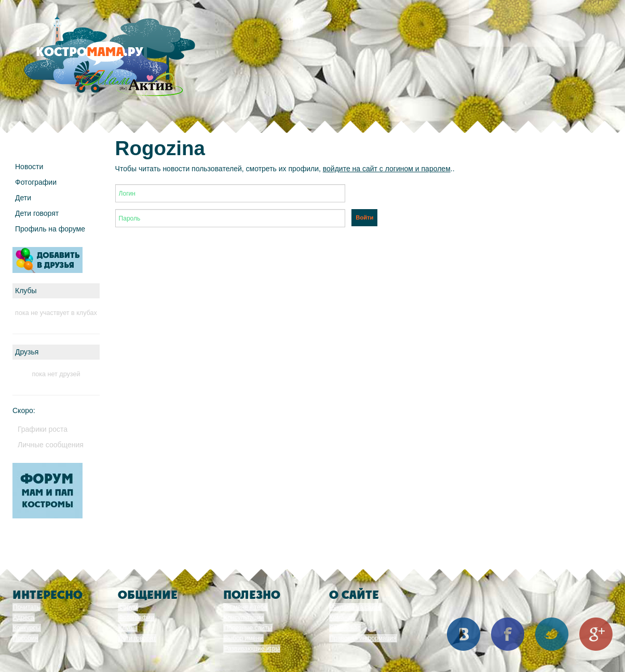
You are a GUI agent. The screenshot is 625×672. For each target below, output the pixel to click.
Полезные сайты (248, 628)
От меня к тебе (245, 607)
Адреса (24, 618)
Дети (23, 198)
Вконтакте (464, 634)
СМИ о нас (345, 628)
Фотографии (36, 182)
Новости (29, 167)
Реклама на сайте (356, 607)
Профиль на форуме (50, 229)
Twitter (552, 634)
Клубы (128, 628)
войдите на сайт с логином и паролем (387, 169)
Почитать (26, 607)
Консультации (244, 618)
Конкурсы (27, 628)
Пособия (25, 638)
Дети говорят (37, 213)
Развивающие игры (252, 649)
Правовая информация (363, 638)
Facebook (508, 634)
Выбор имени (243, 638)
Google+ (596, 634)
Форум (128, 607)
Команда (342, 618)
